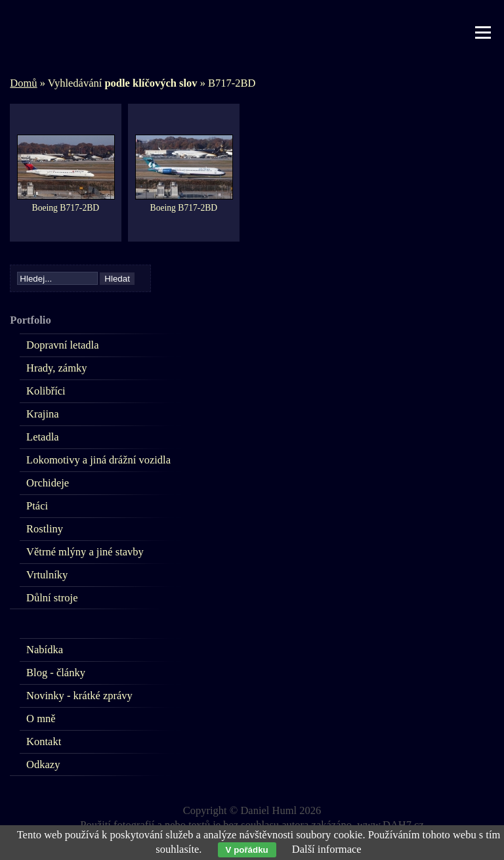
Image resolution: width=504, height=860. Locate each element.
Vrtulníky (47, 575)
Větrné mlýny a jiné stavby (85, 552)
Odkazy (43, 764)
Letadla (42, 437)
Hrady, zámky (56, 368)
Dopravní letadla (62, 345)
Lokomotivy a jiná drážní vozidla (98, 460)
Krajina (42, 414)
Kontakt (44, 742)
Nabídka (45, 650)
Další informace (327, 849)
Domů (23, 83)
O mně (41, 719)
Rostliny (45, 529)
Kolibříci (46, 391)
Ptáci (37, 506)
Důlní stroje (52, 598)
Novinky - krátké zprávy (79, 696)
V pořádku (247, 850)
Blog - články (56, 673)
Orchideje (48, 483)
